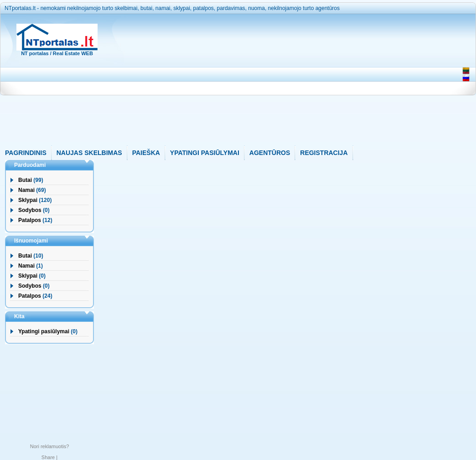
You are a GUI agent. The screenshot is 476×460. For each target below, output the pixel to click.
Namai (26, 190)
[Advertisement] (280, 82)
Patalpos (30, 220)
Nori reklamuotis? (50, 446)
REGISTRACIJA (324, 153)
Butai (25, 180)
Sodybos (30, 210)
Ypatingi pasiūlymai (44, 331)
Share (48, 457)
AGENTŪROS (270, 153)
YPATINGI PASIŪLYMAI (205, 153)
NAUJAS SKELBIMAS (89, 153)
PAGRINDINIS (26, 153)
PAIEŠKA (146, 153)
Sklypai (28, 200)
